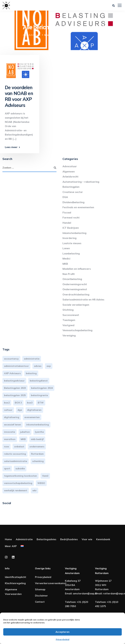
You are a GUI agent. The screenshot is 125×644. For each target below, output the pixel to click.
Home (8, 539)
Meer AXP (11, 546)
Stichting (68, 310)
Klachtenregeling (15, 583)
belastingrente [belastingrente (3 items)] (39, 395)
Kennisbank (103, 539)
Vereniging (69, 336)
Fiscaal (67, 213)
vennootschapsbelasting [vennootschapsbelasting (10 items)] (18, 483)
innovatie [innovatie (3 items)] (10, 432)
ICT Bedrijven (71, 228)
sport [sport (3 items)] (7, 468)
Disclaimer (41, 596)
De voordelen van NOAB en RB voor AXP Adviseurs (19, 96)
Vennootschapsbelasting (77, 330)
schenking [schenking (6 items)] (38, 461)
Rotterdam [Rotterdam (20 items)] (37, 454)
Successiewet (71, 315)
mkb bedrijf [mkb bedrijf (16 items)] (37, 439)
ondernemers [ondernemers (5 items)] (37, 447)
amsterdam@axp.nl (85, 593)
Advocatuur (70, 166)
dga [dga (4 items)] (20, 410)
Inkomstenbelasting (74, 233)
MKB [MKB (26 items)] (23, 439)
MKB (65, 264)
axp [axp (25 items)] (49, 366)
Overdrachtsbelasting (76, 295)
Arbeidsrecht (70, 177)
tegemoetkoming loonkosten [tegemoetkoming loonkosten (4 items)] (21, 476)
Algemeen (69, 172)
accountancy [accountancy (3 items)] (11, 359)
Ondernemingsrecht (75, 284)
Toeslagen (69, 320)
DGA (65, 197)
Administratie (24, 539)
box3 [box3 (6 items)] (30, 403)
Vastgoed (68, 325)
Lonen (66, 248)
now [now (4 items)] (7, 447)
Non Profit (69, 274)
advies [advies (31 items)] (38, 366)
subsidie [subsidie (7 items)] (20, 468)
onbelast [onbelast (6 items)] (19, 447)
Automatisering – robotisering (81, 182)
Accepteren (62, 632)
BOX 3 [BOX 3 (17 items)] (18, 403)
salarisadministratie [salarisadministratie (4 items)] (16, 461)
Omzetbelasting (72, 279)
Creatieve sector (73, 192)
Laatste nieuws (72, 243)
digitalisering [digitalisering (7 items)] (12, 417)
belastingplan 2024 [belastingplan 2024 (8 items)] (42, 388)
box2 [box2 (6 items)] (7, 403)
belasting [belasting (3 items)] (31, 373)
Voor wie (87, 539)
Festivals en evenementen (78, 207)
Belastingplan (71, 187)
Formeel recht (71, 218)
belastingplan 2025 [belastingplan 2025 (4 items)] (15, 395)
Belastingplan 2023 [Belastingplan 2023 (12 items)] (15, 388)
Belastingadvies (46, 539)
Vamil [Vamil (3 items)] (45, 476)
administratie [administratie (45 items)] (32, 359)
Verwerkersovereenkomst (51, 583)
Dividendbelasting (73, 202)
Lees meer (11, 147)
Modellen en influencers (77, 269)
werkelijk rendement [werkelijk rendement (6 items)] (16, 490)
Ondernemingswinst (75, 289)
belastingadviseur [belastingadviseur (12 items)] (14, 381)
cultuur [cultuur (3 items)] (8, 410)
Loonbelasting (71, 254)
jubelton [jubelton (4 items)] (25, 432)
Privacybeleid (63, 639)
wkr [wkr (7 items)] (35, 490)
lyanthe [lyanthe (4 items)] (39, 432)
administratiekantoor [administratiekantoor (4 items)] (16, 366)
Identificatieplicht (16, 577)
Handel (67, 223)
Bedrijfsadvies (69, 539)
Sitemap (40, 589)
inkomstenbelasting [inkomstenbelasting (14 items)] (38, 425)
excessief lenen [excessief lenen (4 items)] (13, 425)
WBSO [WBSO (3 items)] (41, 483)
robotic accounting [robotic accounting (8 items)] (15, 454)
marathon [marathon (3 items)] (10, 439)
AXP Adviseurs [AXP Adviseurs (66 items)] (12, 373)
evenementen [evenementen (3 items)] (32, 417)
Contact (40, 602)
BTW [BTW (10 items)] (41, 403)
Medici (66, 259)
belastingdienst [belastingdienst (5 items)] (39, 381)
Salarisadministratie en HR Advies (83, 300)
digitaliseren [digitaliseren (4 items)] (34, 410)
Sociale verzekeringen (76, 305)
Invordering (69, 238)
